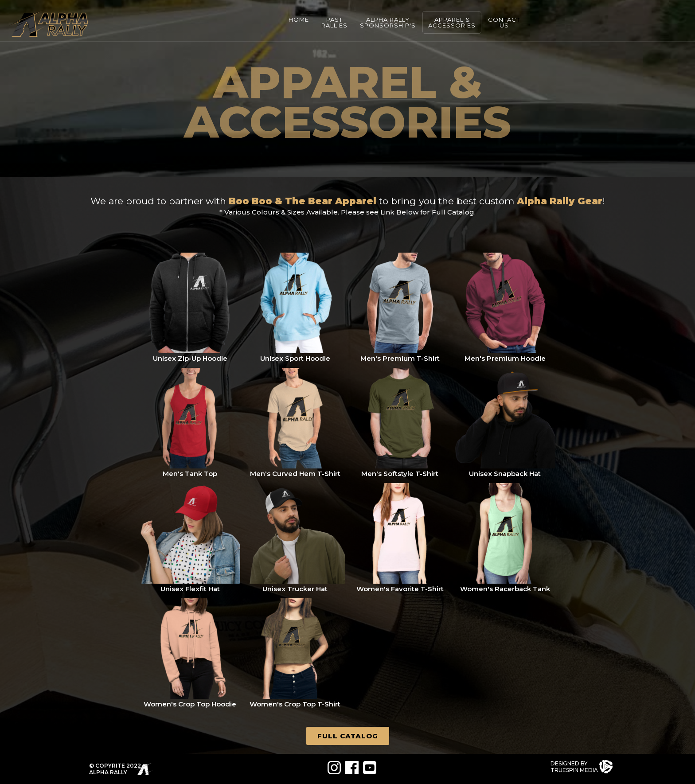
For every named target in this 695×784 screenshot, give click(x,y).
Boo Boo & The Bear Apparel (303, 201)
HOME (299, 20)
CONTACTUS (504, 22)
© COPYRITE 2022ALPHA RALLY (115, 769)
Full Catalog (348, 736)
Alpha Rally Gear (560, 201)
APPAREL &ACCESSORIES (452, 22)
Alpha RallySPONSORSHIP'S (388, 22)
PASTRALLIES (334, 22)
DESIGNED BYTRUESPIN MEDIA (574, 767)
